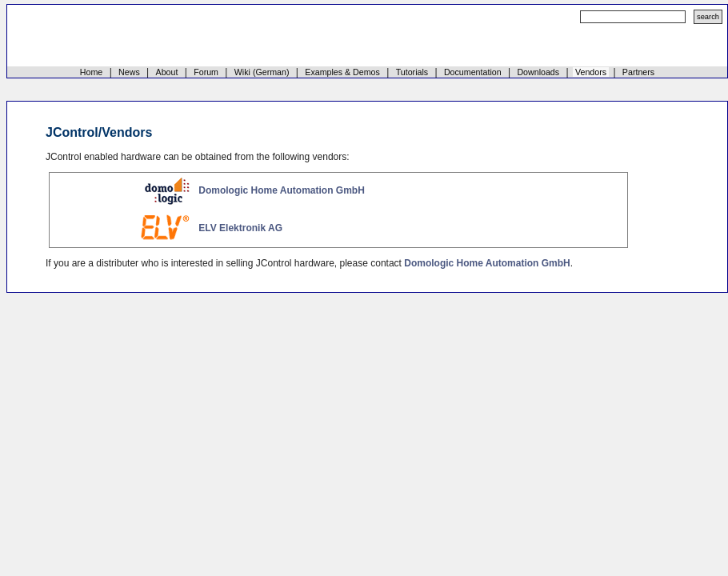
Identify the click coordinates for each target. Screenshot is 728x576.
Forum (206, 72)
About (167, 72)
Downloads (538, 72)
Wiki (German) (262, 72)
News (129, 72)
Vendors (591, 72)
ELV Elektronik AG (240, 228)
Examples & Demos (342, 72)
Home (91, 72)
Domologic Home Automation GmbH (282, 190)
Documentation (473, 72)
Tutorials (412, 72)
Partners (638, 72)
